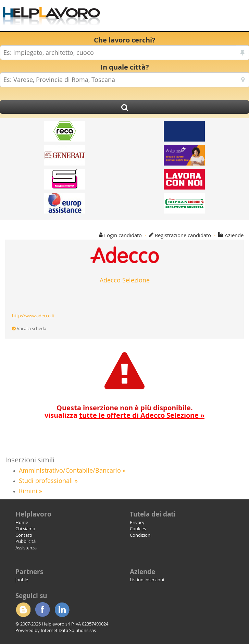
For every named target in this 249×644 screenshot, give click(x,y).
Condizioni (141, 535)
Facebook (42, 610)
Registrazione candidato (183, 235)
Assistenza (26, 548)
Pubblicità (26, 541)
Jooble (22, 580)
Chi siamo (25, 528)
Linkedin (62, 610)
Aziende (234, 235)
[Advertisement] (171, 17)
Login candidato (123, 235)
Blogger (23, 610)
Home (22, 522)
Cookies (138, 528)
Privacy (137, 522)
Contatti (24, 535)
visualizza (124, 415)
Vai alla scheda (29, 328)
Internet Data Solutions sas (68, 630)
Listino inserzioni (147, 580)
